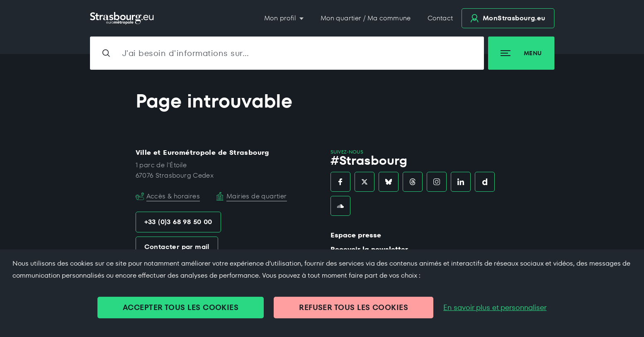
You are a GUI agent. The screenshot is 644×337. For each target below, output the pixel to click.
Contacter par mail (177, 247)
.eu (508, 18)
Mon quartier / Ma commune (366, 18)
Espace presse (356, 235)
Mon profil (281, 18)
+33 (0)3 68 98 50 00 (178, 222)
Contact (440, 18)
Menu (521, 53)
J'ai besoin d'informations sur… (186, 53)
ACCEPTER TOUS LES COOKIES (181, 307)
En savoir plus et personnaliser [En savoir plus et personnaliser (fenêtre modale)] (495, 308)
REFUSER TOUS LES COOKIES (354, 307)
